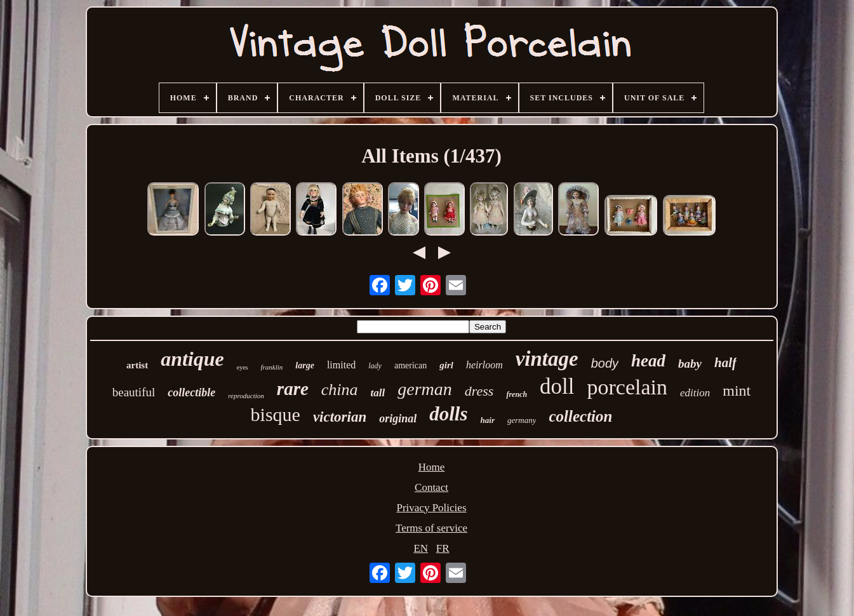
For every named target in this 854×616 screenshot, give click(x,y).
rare (293, 389)
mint (737, 391)
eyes (243, 367)
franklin (272, 367)
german (425, 389)
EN (421, 548)
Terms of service (431, 528)
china (340, 390)
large (305, 365)
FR (443, 548)
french (517, 394)
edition (695, 393)
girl (446, 365)
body (605, 363)
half (725, 363)
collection (580, 416)
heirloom (484, 365)
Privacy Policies (431, 508)
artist (137, 365)
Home (432, 467)
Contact (431, 487)
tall (378, 393)
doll (557, 386)
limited (341, 365)
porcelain (628, 387)
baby (690, 364)
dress (479, 391)
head (648, 361)
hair (488, 420)
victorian (340, 417)
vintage (547, 359)
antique (192, 359)
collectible (191, 392)
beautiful (134, 392)
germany (522, 420)
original (398, 418)
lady (375, 366)
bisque (276, 414)
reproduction (246, 396)
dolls (448, 414)
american (410, 365)
